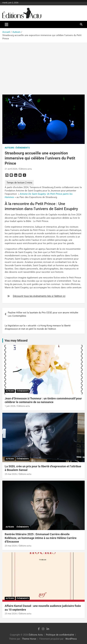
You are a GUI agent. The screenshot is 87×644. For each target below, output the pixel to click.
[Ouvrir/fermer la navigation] (7, 24)
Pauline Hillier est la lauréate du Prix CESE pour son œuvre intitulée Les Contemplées (43, 314)
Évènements (23, 148)
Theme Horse (29, 639)
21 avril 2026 (11, 169)
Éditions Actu (36, 635)
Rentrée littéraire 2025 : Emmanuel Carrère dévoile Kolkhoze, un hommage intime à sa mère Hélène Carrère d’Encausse (41, 538)
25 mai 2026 (11, 474)
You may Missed (16, 340)
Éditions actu (25, 169)
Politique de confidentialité (60, 635)
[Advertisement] (43, 66)
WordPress (71, 639)
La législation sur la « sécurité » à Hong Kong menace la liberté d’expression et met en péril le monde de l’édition (38, 327)
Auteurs (10, 148)
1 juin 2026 (10, 406)
